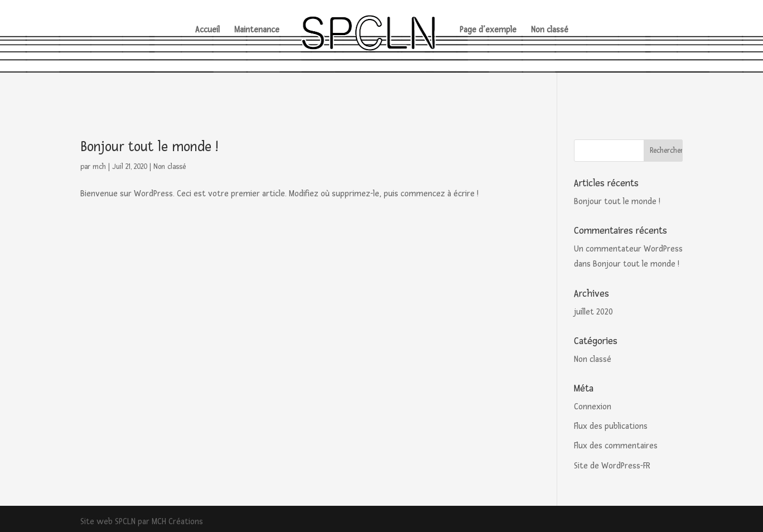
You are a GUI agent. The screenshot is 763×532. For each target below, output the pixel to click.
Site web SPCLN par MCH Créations (142, 522)
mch (99, 167)
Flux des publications (611, 426)
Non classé (550, 31)
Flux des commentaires (616, 446)
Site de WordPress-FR (612, 466)
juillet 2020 (593, 312)
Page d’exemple (488, 31)
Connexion (593, 407)
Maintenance (257, 31)
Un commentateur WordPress (628, 249)
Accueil (207, 31)
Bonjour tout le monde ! (149, 147)
